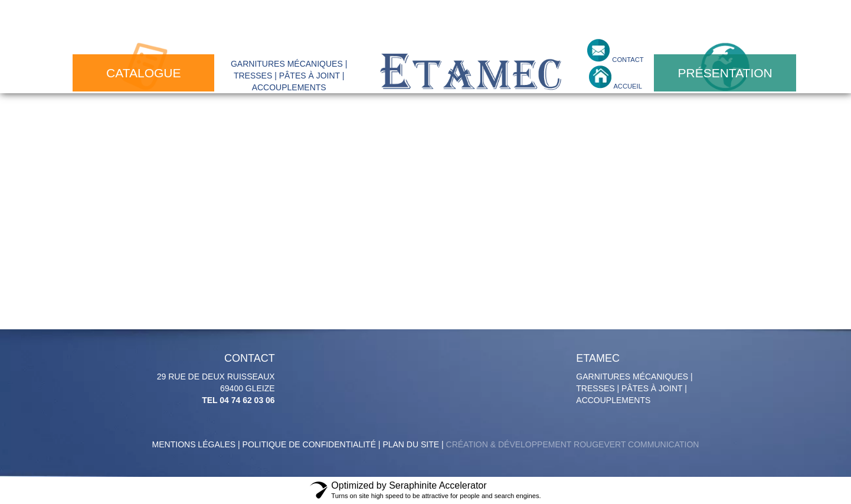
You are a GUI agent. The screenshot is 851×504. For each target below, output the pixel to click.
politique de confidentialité (309, 444)
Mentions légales (194, 444)
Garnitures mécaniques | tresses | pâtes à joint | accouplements (638, 379)
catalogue (143, 73)
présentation (725, 73)
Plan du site (411, 444)
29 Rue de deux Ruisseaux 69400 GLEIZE (212, 379)
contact (627, 60)
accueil (627, 86)
